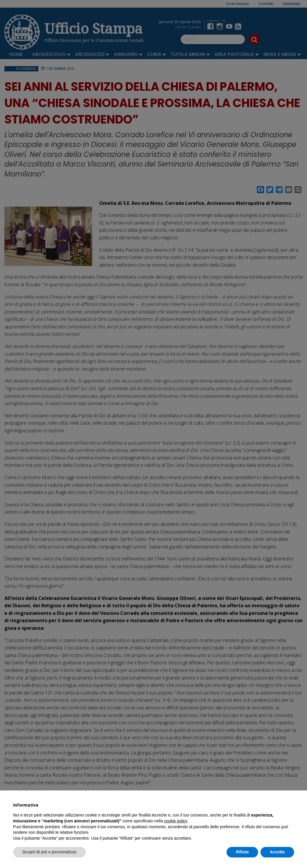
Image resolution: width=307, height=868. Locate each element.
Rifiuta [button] (242, 852)
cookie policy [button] (175, 821)
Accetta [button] (277, 852)
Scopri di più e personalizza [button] (49, 852)
